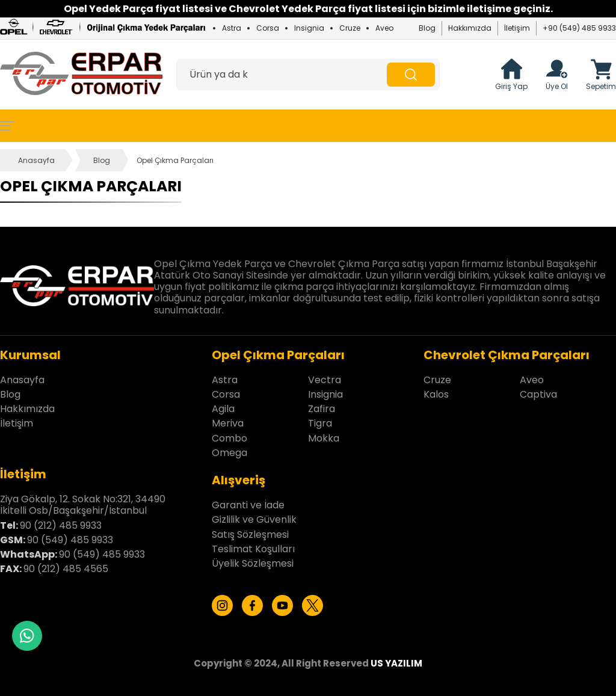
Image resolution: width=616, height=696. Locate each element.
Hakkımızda (470, 28)
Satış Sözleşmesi (250, 534)
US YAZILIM (396, 663)
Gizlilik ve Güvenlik (254, 519)
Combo (229, 438)
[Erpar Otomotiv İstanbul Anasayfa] (81, 75)
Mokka (324, 438)
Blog (427, 28)
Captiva (538, 394)
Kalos (436, 394)
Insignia (309, 28)
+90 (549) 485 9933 (579, 28)
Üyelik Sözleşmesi (253, 563)
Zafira (322, 409)
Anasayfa (36, 160)
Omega (229, 453)
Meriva (228, 423)
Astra (232, 28)
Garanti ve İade (248, 505)
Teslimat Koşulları (253, 549)
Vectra (325, 380)
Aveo (384, 28)
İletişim (517, 28)
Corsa (268, 28)
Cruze (350, 28)
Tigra (320, 423)
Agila (223, 409)
